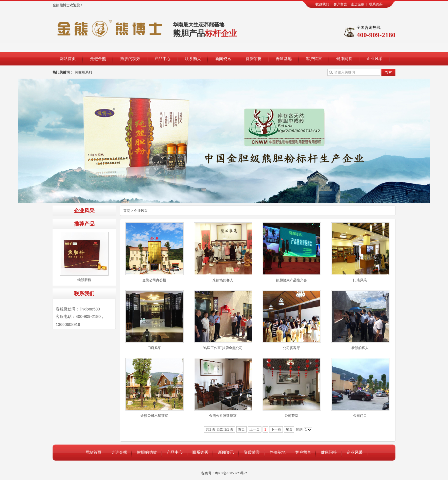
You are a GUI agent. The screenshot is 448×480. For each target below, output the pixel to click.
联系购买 (376, 4)
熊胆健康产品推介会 (291, 280)
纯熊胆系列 (83, 72)
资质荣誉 (253, 59)
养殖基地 (284, 59)
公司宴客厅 (291, 348)
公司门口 (360, 416)
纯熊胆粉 (84, 280)
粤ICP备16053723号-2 (231, 473)
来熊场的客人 (223, 280)
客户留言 (340, 4)
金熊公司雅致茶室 (223, 416)
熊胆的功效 (130, 59)
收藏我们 (322, 4)
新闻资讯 (223, 59)
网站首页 (68, 59)
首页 (127, 211)
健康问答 (344, 59)
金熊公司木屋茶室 (154, 416)
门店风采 (360, 280)
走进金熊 (358, 4)
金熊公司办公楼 (154, 280)
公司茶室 (291, 416)
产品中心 (163, 59)
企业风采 (375, 59)
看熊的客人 (360, 348)
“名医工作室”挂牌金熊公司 (223, 348)
